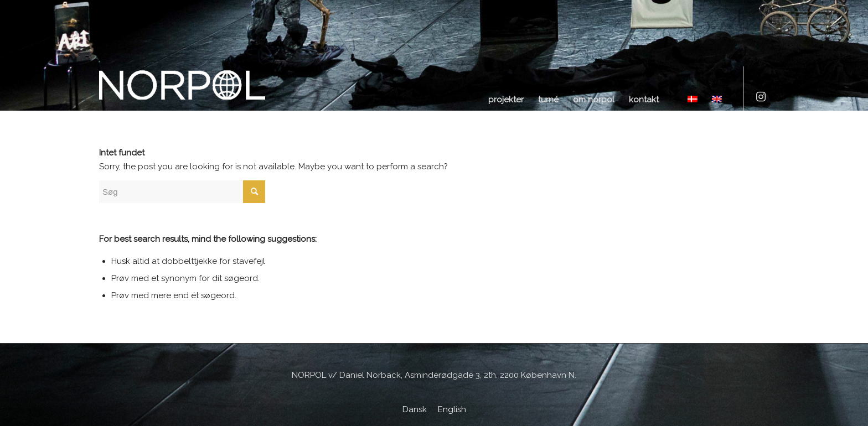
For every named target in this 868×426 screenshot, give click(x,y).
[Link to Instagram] (761, 97)
